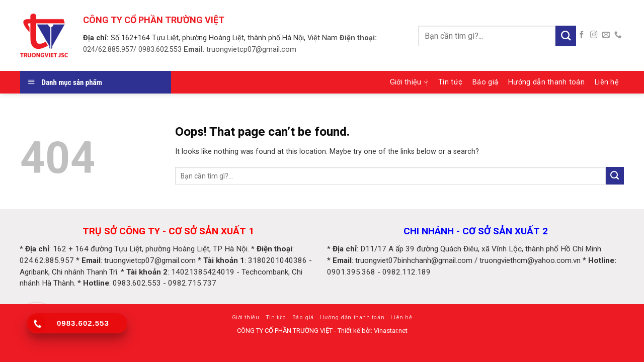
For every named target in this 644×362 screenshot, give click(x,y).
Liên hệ (607, 82)
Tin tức (450, 82)
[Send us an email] (606, 35)
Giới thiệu (409, 82)
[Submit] (566, 36)
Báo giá (485, 82)
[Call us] (618, 35)
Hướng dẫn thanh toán (546, 82)
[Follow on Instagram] (594, 35)
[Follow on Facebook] (582, 35)
